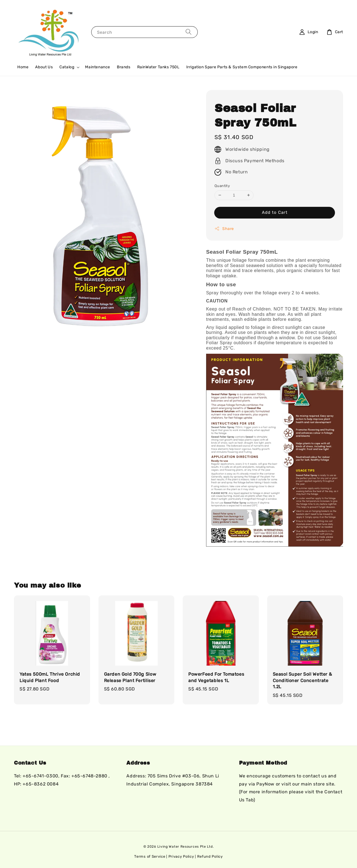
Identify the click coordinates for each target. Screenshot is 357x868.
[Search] (189, 32)
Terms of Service (150, 856)
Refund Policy (210, 856)
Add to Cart (275, 212)
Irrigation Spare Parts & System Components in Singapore (242, 67)
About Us (44, 67)
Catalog (67, 67)
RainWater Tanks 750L (158, 67)
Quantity (222, 186)
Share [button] (224, 229)
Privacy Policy (181, 856)
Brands (124, 67)
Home (23, 67)
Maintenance (98, 67)
